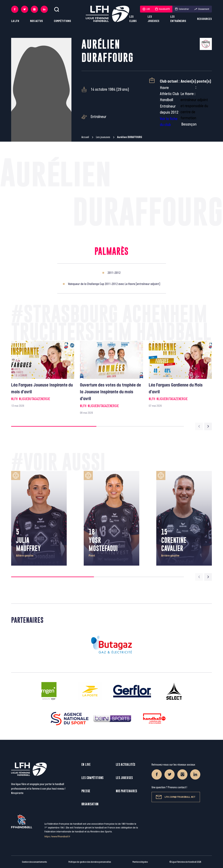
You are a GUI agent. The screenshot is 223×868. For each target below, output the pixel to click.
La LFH (15, 21)
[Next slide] (208, 426)
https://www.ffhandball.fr (57, 836)
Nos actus (36, 21)
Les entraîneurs (178, 19)
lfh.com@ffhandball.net (176, 797)
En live (86, 765)
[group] (43, 374)
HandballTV (162, 9)
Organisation (90, 804)
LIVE (146, 9)
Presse (86, 791)
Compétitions (62, 21)
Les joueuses (153, 19)
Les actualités (126, 765)
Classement (202, 9)
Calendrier (182, 9)
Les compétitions (93, 778)
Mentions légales (140, 862)
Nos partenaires (127, 791)
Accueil (85, 137)
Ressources (204, 19)
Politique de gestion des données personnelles (90, 862)
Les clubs (133, 19)
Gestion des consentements (34, 862)
